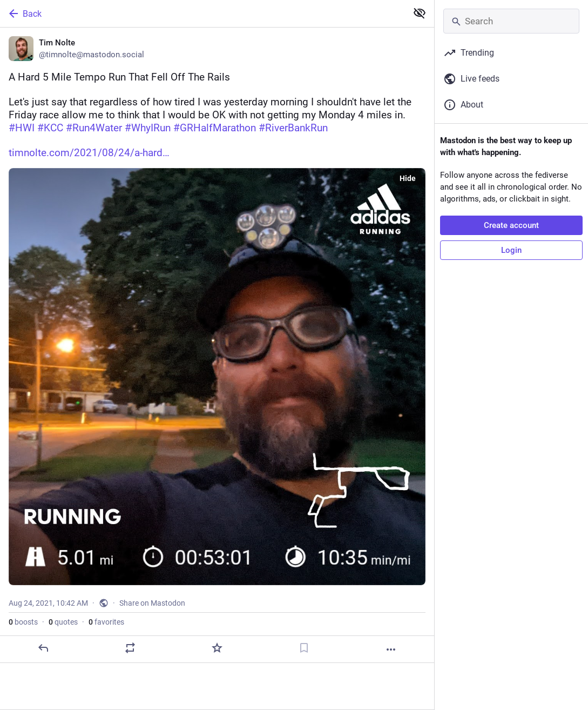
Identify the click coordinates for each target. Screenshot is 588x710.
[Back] (202, 14)
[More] (391, 649)
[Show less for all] (420, 13)
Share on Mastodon (152, 603)
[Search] (511, 21)
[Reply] (43, 648)
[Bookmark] (304, 648)
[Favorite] (217, 648)
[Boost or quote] (130, 648)
